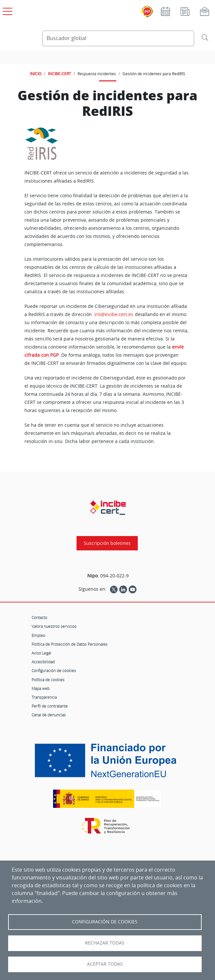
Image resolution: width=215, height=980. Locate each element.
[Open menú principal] (7, 10)
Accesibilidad (43, 662)
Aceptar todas (105, 964)
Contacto (39, 617)
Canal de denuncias (49, 715)
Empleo (38, 635)
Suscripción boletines (107, 543)
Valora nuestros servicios (54, 626)
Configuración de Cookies (105, 922)
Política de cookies (48, 680)
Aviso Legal (41, 653)
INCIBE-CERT (59, 74)
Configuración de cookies (54, 670)
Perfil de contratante (50, 706)
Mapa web (41, 688)
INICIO (36, 74)
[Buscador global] (118, 38)
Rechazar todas (105, 943)
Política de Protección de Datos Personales (70, 644)
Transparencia (44, 697)
